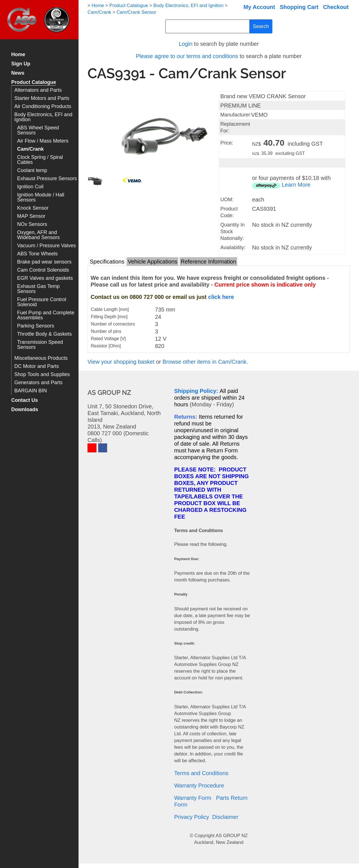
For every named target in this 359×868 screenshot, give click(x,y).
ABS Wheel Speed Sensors (38, 130)
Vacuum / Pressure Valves (46, 246)
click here (221, 297)
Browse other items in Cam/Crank (205, 362)
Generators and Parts (38, 383)
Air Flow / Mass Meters (43, 141)
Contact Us (25, 400)
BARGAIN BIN (31, 391)
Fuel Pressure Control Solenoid (42, 302)
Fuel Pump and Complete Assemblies (46, 315)
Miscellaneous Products (41, 358)
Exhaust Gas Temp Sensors (38, 289)
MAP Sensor (31, 216)
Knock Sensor (33, 208)
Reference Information (208, 262)
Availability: (233, 248)
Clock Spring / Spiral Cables (40, 160)
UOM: (227, 200)
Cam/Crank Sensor (136, 12)
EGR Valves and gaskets (45, 278)
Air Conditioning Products (43, 107)
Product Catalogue (34, 82)
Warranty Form (193, 798)
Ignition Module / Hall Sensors (41, 197)
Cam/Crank (30, 149)
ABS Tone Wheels (37, 254)
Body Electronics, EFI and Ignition (43, 117)
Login (186, 44)
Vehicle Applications (152, 262)
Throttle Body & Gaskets (44, 334)
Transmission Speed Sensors (40, 345)
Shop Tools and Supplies (42, 375)
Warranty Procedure (199, 785)
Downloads (25, 410)
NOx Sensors (32, 224)
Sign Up (21, 64)
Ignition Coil (30, 187)
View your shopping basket (121, 362)
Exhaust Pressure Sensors (47, 179)
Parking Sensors (36, 326)
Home (18, 55)
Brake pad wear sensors (44, 262)
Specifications (107, 262)
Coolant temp (32, 170)
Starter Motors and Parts (42, 98)
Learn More (296, 185)
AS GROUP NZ (232, 836)
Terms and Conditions (201, 773)
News (18, 73)
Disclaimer (225, 817)
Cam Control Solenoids (43, 270)
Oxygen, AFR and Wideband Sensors (38, 235)
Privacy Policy (192, 817)
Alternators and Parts (38, 90)
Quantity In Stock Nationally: (232, 232)
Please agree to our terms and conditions (187, 56)
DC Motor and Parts (37, 366)
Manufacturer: (236, 115)
